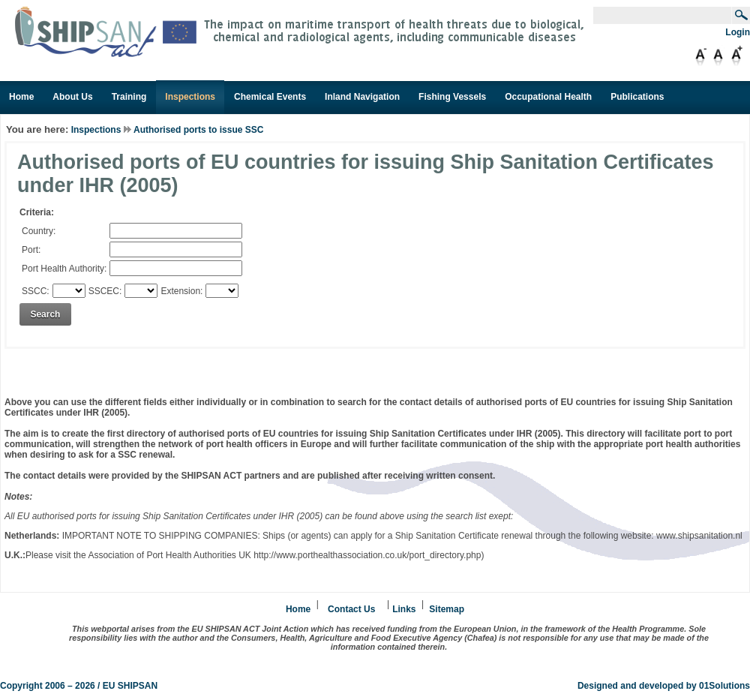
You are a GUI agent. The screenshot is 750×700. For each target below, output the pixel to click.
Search (45, 314)
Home (298, 609)
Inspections (96, 130)
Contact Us (351, 609)
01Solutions (724, 686)
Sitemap (447, 609)
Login (738, 32)
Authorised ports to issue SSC (198, 130)
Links (404, 609)
